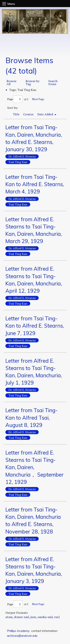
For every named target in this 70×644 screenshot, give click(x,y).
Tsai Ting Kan (18, 162)
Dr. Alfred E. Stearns (22, 156)
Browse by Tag (32, 83)
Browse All (11, 83)
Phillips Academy (18, 631)
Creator (28, 114)
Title (16, 114)
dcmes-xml (21, 617)
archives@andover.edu (22, 636)
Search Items (53, 83)
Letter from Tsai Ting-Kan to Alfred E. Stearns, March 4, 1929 (35, 184)
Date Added (46, 114)
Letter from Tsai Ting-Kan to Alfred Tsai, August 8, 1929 (31, 417)
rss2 (57, 617)
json (33, 617)
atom (9, 617)
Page (15, 99)
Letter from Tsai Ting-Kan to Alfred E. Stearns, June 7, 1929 (35, 326)
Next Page (38, 99)
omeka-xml (45, 617)
